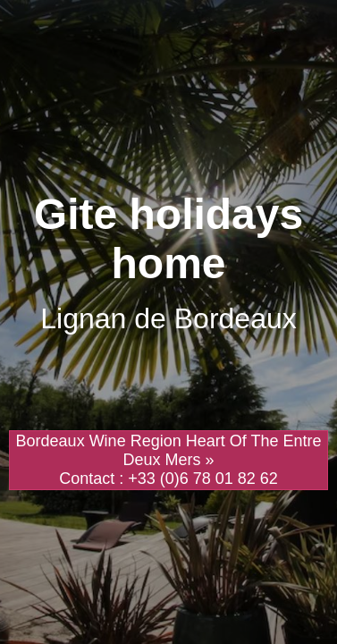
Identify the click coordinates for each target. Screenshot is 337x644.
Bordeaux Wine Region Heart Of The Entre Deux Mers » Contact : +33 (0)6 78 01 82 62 (169, 460)
